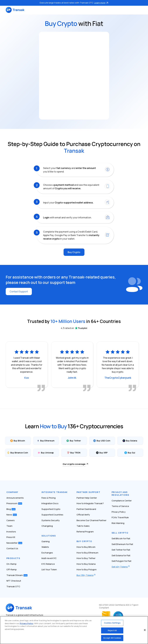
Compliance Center (122, 501)
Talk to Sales (83, 526)
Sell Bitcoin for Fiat (121, 538)
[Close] (145, 630)
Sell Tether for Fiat (121, 550)
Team (9, 526)
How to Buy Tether (86, 558)
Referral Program (85, 532)
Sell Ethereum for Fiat (122, 544)
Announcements (15, 498)
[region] (74, 630)
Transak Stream (17, 575)
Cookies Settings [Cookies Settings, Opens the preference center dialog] (112, 623)
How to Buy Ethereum (87, 553)
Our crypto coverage (74, 464)
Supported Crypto (51, 509)
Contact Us (12, 548)
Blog (11, 509)
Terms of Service (120, 506)
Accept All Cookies (112, 638)
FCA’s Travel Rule (120, 517)
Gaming (46, 541)
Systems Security (51, 520)
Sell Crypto (120, 533)
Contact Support (19, 292)
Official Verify (83, 515)
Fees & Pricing (49, 498)
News (12, 515)
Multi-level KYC (49, 558)
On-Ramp (11, 564)
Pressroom (14, 503)
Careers (11, 520)
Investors (11, 532)
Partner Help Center (87, 498)
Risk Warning (118, 523)
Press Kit (11, 537)
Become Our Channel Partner (91, 520)
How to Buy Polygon (87, 569)
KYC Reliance (48, 564)
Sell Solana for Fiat (121, 555)
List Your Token (49, 569)
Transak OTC (13, 586)
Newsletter (14, 543)
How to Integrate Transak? (90, 503)
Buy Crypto (74, 252)
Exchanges (47, 553)
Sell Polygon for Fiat (121, 561)
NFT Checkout (14, 581)
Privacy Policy (119, 512)
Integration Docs (50, 503)
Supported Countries (52, 515)
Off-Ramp (12, 569)
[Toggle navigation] (141, 10)
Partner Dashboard (86, 509)
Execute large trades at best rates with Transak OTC (74, 3)
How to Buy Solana (86, 564)
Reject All (112, 630)
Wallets (45, 547)
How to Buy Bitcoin (86, 547)
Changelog (47, 526)
